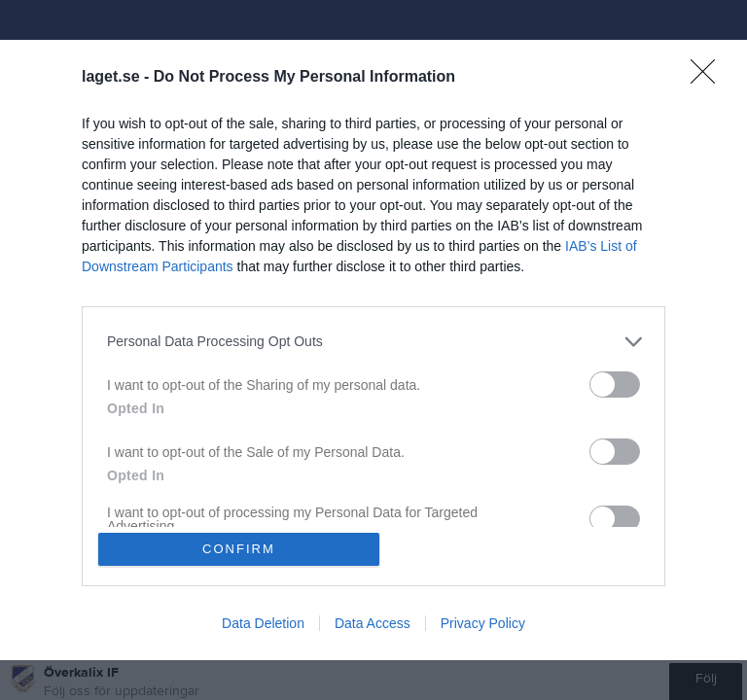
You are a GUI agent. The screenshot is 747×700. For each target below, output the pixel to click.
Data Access (373, 624)
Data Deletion (263, 624)
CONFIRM (240, 549)
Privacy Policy (483, 624)
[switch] (615, 384)
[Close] (709, 77)
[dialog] (373, 350)
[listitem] (373, 341)
